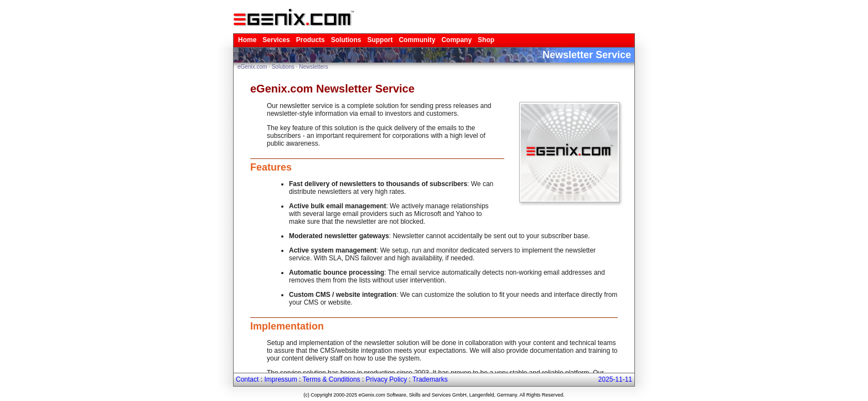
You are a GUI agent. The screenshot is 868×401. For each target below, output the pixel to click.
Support (380, 40)
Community (417, 40)
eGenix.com (252, 67)
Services (276, 40)
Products (311, 40)
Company (456, 40)
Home (247, 40)
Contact (247, 379)
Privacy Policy (387, 379)
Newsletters (313, 67)
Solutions (346, 40)
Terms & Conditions (332, 379)
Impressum (280, 379)
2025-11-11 (615, 379)
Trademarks (430, 379)
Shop (486, 40)
